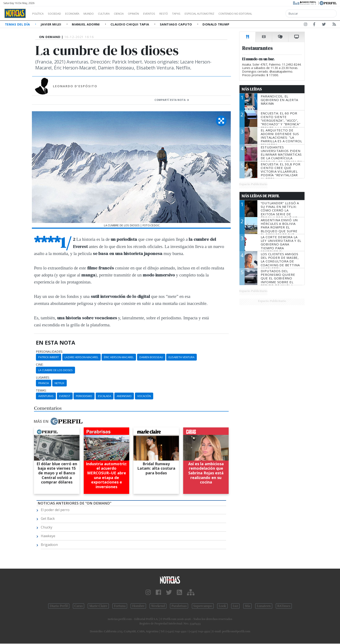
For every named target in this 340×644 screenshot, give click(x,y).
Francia (44, 383)
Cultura (116, 14)
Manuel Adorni (86, 24)
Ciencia (134, 14)
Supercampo (203, 606)
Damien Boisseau (151, 357)
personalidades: (49, 352)
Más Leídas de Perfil (261, 196)
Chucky (47, 527)
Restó (186, 14)
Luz (235, 606)
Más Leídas (252, 89)
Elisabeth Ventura (181, 357)
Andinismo (124, 396)
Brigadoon (49, 545)
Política (40, 14)
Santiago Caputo (176, 24)
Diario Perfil (59, 606)
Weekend (158, 606)
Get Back (48, 519)
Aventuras (46, 396)
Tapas (200, 14)
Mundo (98, 14)
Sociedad (59, 14)
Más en (58, 421)
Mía (248, 606)
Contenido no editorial (272, 14)
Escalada (105, 396)
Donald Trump (216, 24)
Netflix (59, 383)
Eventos (169, 14)
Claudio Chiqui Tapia (130, 24)
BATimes (284, 606)
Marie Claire (98, 606)
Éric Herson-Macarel (119, 357)
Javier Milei (51, 24)
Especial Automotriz (228, 14)
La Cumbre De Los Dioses (55, 370)
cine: (40, 365)
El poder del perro (55, 510)
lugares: (43, 378)
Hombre (138, 606)
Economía (79, 14)
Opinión (151, 14)
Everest (65, 396)
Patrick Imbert (49, 357)
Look (222, 606)
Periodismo (84, 396)
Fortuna (120, 606)
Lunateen (264, 606)
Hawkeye (48, 536)
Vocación (144, 396)
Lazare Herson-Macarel (81, 357)
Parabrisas (179, 606)
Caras (79, 606)
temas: (41, 390)
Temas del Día (18, 24)
